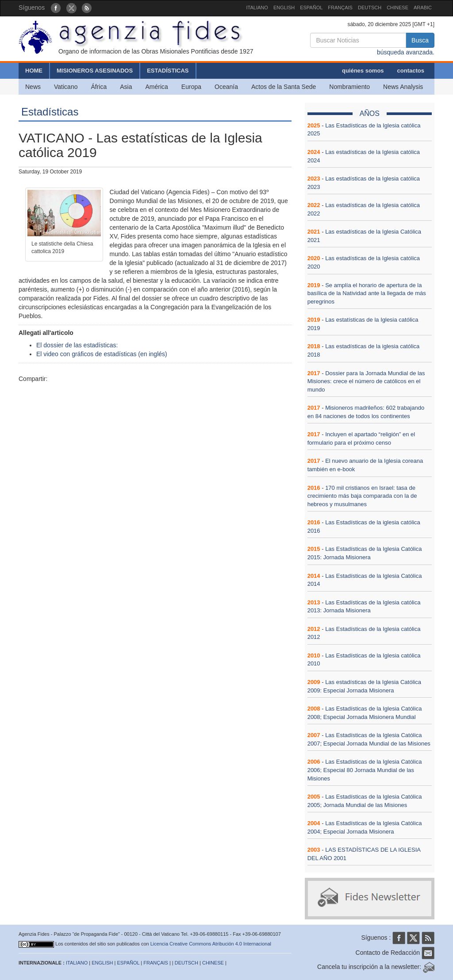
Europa (191, 87)
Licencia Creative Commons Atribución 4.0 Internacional (211, 944)
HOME (34, 71)
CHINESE (397, 8)
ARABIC (423, 8)
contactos (411, 71)
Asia (126, 87)
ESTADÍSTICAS (168, 71)
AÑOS (370, 113)
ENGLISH (284, 8)
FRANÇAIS (340, 8)
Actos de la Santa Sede (284, 87)
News (33, 87)
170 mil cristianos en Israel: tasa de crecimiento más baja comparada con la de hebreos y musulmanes (362, 496)
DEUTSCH (370, 8)
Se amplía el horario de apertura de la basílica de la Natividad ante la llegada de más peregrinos (367, 293)
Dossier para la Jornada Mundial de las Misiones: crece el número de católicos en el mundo (366, 381)
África (99, 87)
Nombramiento (349, 87)
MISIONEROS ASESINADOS (95, 71)
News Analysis (403, 87)
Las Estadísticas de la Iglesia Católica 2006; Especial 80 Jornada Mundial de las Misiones (365, 770)
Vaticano (66, 87)
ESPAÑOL (311, 8)
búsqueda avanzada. (406, 52)
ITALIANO (257, 8)
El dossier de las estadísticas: (77, 345)
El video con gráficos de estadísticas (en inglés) (102, 354)
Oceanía (226, 87)
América (157, 87)
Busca (420, 40)
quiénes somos (363, 71)
